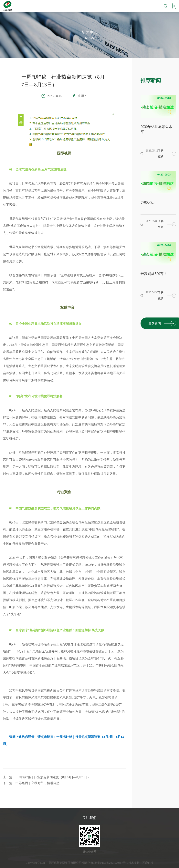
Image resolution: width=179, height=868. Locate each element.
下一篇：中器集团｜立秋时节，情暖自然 (31, 783)
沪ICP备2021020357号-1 (114, 863)
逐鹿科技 (148, 863)
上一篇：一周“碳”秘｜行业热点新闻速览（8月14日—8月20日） (47, 777)
